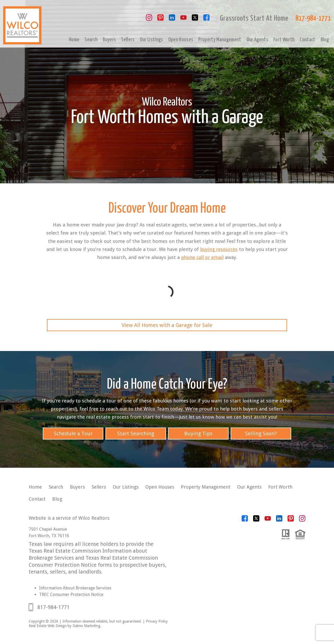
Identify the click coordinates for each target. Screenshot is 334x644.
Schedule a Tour (73, 434)
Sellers (128, 40)
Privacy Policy (157, 621)
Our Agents (257, 40)
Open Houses (181, 40)
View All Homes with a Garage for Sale (167, 325)
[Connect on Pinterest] (160, 19)
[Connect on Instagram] (149, 19)
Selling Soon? (261, 434)
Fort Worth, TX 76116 (49, 536)
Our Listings (151, 40)
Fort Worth (284, 40)
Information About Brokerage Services (75, 588)
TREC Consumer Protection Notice (71, 595)
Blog (325, 40)
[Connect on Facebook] (206, 19)
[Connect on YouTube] (183, 19)
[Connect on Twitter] (195, 19)
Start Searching (136, 434)
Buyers (109, 40)
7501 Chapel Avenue (48, 529)
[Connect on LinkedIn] (172, 19)
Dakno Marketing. (87, 626)
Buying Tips (198, 434)
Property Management (220, 40)
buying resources (219, 249)
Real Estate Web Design (48, 626)
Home (74, 40)
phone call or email (202, 257)
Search (91, 40)
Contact (308, 40)
